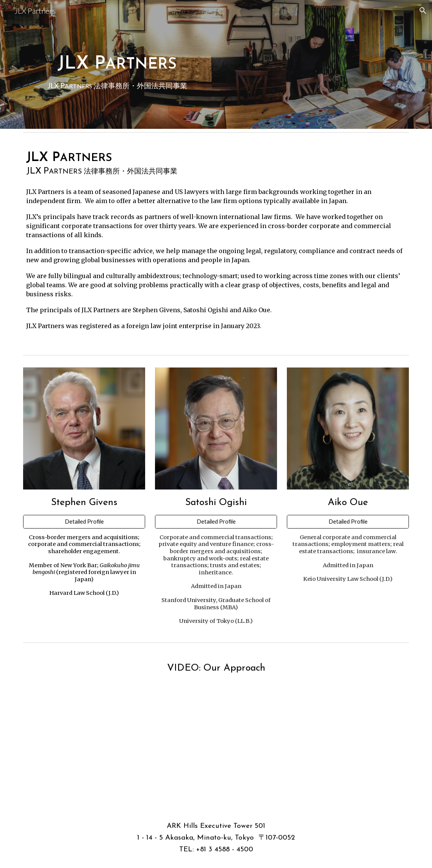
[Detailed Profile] (84, 522)
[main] (117, 64)
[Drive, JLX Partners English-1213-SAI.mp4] (216, 734)
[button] (423, 11)
